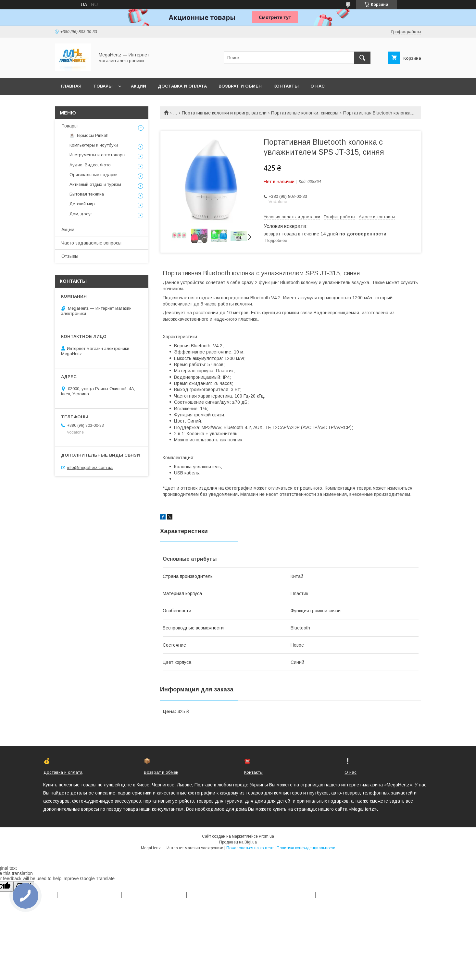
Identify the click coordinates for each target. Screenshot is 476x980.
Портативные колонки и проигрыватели (224, 113)
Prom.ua (266, 836)
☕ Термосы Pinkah (89, 135)
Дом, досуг (81, 214)
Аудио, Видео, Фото (90, 165)
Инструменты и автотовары (97, 155)
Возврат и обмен (240, 86)
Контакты (286, 86)
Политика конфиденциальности (306, 848)
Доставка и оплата (182, 86)
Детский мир (82, 204)
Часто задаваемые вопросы (91, 243)
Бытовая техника (87, 194)
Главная (71, 86)
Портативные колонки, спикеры (305, 113)
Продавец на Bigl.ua (238, 842)
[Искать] (362, 58)
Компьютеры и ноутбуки (94, 145)
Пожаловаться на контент (250, 848)
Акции (138, 86)
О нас (318, 86)
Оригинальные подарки (94, 175)
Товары (103, 86)
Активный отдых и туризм (95, 184)
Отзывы (70, 256)
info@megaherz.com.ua (90, 467)
